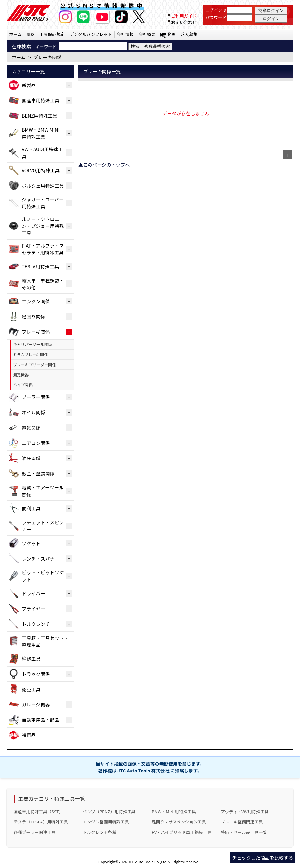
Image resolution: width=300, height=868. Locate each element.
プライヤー (34, 609)
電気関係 (31, 428)
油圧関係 (31, 458)
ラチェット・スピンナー (43, 526)
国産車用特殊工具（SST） (38, 812)
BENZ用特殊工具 (40, 116)
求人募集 (189, 34)
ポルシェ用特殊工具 (43, 185)
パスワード (216, 17)
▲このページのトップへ (104, 165)
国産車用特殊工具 (41, 100)
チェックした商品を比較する (262, 857)
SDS (31, 34)
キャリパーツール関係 (33, 344)
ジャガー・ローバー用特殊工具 (43, 203)
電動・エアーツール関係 (43, 491)
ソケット (31, 543)
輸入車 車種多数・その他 (43, 284)
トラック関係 (36, 674)
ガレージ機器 (36, 704)
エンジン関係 (36, 301)
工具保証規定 (52, 34)
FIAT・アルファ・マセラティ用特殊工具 (43, 249)
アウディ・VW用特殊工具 (245, 812)
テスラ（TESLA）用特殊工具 (41, 822)
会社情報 (125, 34)
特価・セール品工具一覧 (244, 832)
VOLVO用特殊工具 (41, 170)
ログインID (216, 10)
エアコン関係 (36, 443)
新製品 (29, 85)
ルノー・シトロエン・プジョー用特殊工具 (43, 226)
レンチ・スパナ (38, 558)
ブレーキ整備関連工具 (242, 822)
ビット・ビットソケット (43, 576)
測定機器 (21, 375)
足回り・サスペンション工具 (179, 822)
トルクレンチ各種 (100, 832)
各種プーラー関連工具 (35, 832)
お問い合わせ (184, 22)
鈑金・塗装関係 (38, 473)
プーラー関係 (36, 397)
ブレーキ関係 (36, 332)
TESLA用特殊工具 (40, 266)
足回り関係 (34, 316)
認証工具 (31, 689)
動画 (171, 34)
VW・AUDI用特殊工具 (42, 153)
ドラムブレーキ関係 (30, 354)
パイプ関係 (23, 385)
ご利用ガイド (184, 16)
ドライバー (34, 593)
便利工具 (31, 508)
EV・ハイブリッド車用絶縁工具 (181, 832)
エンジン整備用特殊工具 (106, 822)
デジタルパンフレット (91, 34)
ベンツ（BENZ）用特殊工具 (109, 812)
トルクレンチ (36, 624)
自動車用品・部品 (41, 720)
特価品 (29, 735)
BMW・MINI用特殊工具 (174, 812)
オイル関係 (34, 412)
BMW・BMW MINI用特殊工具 (41, 133)
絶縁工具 (31, 659)
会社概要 (147, 34)
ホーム (15, 34)
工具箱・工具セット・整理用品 (45, 641)
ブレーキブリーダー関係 (34, 364)
